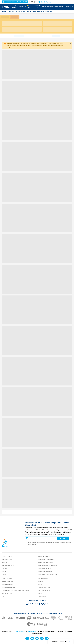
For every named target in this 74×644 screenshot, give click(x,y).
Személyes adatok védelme (47, 565)
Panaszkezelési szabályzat (47, 574)
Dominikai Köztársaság (35, 11)
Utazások (12, 11)
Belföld (4, 574)
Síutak (4, 571)
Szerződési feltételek (45, 562)
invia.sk (23, 632)
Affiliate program (7, 584)
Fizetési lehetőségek (45, 571)
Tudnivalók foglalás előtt (46, 560)
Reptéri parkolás (7, 581)
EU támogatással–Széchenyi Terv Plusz (15, 590)
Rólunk (40, 584)
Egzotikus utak (7, 560)
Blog (3, 596)
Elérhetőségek (43, 578)
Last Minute (21, 11)
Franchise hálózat (44, 590)
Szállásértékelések (48, 7)
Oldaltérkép (42, 596)
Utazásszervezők (44, 587)
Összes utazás (7, 557)
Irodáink (41, 581)
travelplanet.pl (33, 632)
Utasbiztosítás (7, 578)
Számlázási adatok (44, 568)
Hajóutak (5, 568)
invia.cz (17, 632)
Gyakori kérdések (44, 557)
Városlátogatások (8, 565)
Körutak (4, 562)
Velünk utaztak (7, 593)
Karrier (40, 593)
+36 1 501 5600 (37, 604)
